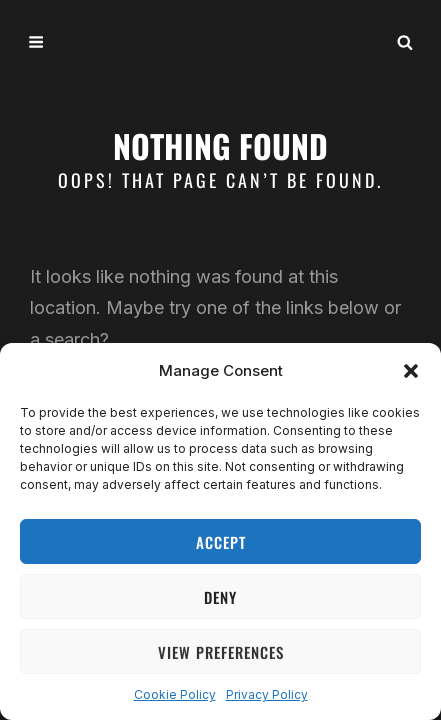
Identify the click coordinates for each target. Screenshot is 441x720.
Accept (221, 542)
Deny (220, 597)
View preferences (221, 652)
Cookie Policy (175, 694)
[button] (411, 371)
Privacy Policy (267, 694)
